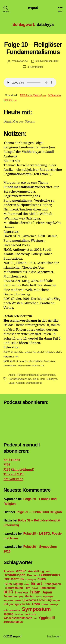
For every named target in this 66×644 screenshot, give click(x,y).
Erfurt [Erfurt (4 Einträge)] (37, 584)
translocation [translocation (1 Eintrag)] (31, 614)
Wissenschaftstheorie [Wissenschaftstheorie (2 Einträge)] (18, 618)
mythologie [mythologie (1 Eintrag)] (48, 597)
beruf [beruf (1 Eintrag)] (48, 571)
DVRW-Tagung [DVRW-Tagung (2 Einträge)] (13, 584)
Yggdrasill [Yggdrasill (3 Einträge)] (47, 618)
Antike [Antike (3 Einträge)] (21, 571)
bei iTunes (12, 460)
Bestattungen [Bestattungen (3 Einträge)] (15, 575)
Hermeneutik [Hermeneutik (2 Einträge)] (48, 588)
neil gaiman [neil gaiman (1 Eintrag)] (8, 600)
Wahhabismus (34, 383)
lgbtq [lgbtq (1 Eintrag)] (21, 597)
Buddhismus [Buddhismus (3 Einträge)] (50, 575)
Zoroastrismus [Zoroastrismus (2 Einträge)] (13, 622)
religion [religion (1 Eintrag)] (56, 600)
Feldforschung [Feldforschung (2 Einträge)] (13, 588)
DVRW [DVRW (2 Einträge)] (42, 579)
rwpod (33, 8)
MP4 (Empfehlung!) (19, 470)
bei (6, 479)
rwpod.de (23, 61)
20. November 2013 (47, 61)
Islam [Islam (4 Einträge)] (35, 592)
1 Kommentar (35, 67)
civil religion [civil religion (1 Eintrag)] (31, 580)
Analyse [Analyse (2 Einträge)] (9, 571)
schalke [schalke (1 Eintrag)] (45, 604)
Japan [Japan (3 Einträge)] (47, 592)
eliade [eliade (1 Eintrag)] (27, 584)
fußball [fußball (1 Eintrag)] (35, 588)
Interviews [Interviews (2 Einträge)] (22, 592)
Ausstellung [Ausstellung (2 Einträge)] (36, 571)
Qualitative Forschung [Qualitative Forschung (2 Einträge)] (37, 600)
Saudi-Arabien (17, 383)
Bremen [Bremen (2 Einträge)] (32, 575)
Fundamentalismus (28, 375)
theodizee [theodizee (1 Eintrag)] (19, 614)
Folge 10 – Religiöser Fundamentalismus (33, 48)
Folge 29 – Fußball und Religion (39, 512)
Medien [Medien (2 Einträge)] (29, 596)
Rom (43, 379)
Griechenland (48, 375)
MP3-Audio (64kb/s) (33, 95)
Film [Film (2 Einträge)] (27, 588)
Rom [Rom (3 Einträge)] (36, 604)
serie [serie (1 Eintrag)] (6, 610)
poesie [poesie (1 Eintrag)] (18, 600)
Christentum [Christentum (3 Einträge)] (14, 579)
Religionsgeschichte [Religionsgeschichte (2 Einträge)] (17, 604)
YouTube (16, 479)
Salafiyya (52, 379)
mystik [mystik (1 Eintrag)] (39, 597)
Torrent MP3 (13, 474)
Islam (36, 379)
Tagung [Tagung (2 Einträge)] (8, 614)
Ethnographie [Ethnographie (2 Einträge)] (53, 584)
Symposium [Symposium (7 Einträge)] (36, 609)
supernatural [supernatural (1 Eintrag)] (15, 610)
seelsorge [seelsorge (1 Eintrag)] (54, 604)
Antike (12, 375)
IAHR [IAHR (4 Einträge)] (8, 592)
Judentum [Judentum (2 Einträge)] (10, 596)
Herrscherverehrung (20, 379)
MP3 (7, 465)
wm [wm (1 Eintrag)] (35, 618)
